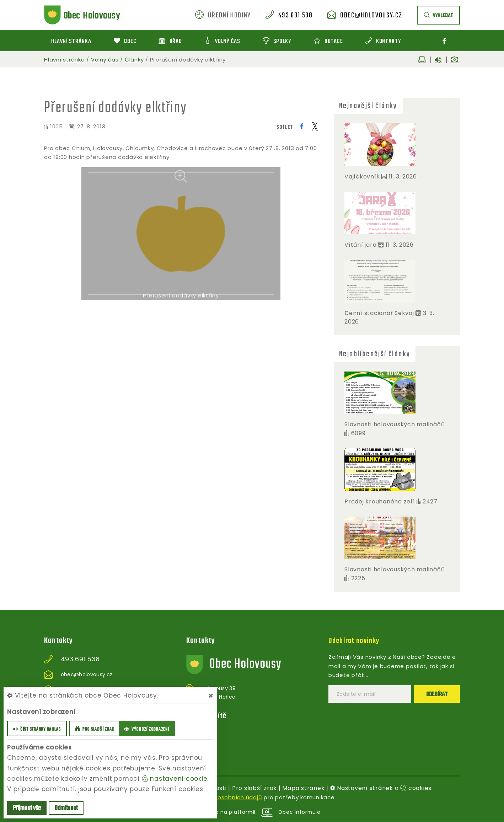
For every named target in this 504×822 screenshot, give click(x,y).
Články (134, 60)
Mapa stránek (303, 788)
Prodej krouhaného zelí (379, 501)
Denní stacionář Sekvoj (379, 313)
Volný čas (105, 60)
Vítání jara (360, 245)
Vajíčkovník (362, 177)
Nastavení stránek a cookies (381, 788)
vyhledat (438, 16)
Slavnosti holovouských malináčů (395, 424)
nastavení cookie (175, 779)
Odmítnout (66, 808)
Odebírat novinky (356, 641)
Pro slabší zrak (254, 788)
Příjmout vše (27, 808)
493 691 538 (295, 16)
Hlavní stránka (65, 60)
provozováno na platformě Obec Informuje (252, 812)
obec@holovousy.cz (371, 16)
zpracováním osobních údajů (220, 797)
